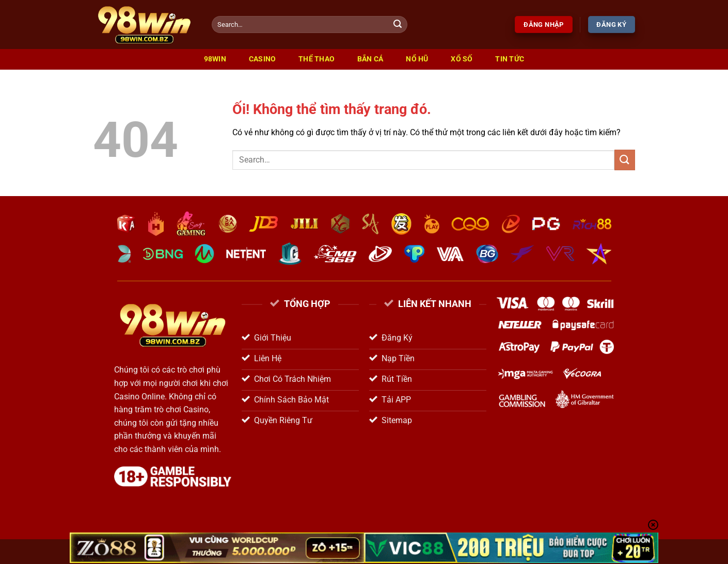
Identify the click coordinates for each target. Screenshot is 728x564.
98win (215, 59)
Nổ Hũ (417, 59)
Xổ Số (462, 59)
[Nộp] (398, 25)
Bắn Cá (370, 59)
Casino (263, 59)
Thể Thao (316, 59)
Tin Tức (510, 59)
